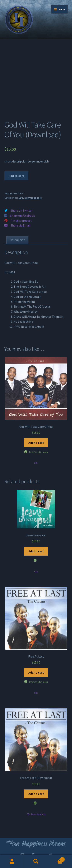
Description (17, 240)
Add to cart (16, 176)
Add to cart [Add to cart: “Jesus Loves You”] (36, 551)
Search (36, 861)
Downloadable (33, 198)
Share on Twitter (22, 210)
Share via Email (21, 225)
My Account (12, 861)
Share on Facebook (22, 216)
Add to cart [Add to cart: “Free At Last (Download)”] (36, 794)
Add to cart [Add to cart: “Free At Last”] (36, 672)
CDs (21, 198)
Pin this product (21, 221)
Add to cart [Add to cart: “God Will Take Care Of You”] (36, 443)
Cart (56, 859)
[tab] (17, 240)
